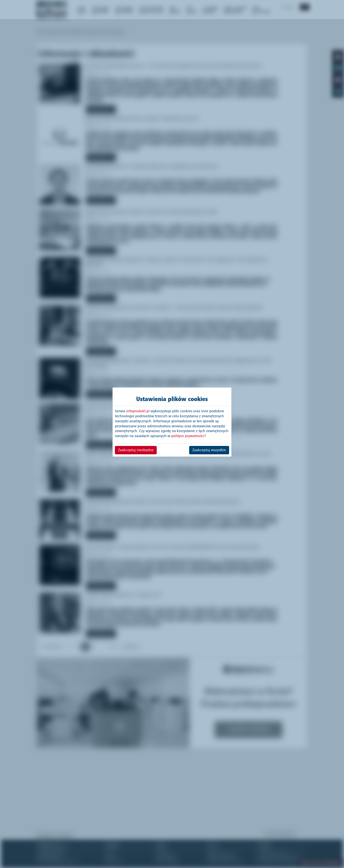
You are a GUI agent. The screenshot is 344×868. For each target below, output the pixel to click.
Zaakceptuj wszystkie (209, 450)
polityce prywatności (188, 436)
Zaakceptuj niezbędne (136, 450)
